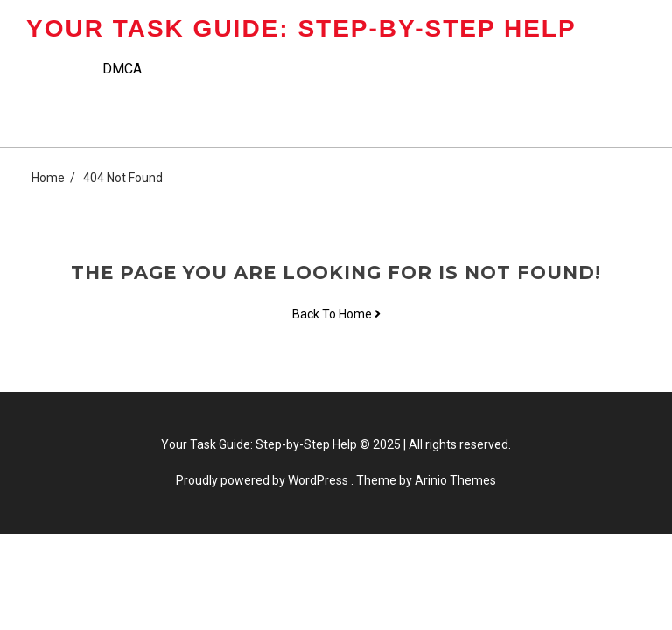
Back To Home (336, 314)
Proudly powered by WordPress (263, 480)
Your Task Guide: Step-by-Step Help (301, 28)
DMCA (122, 69)
